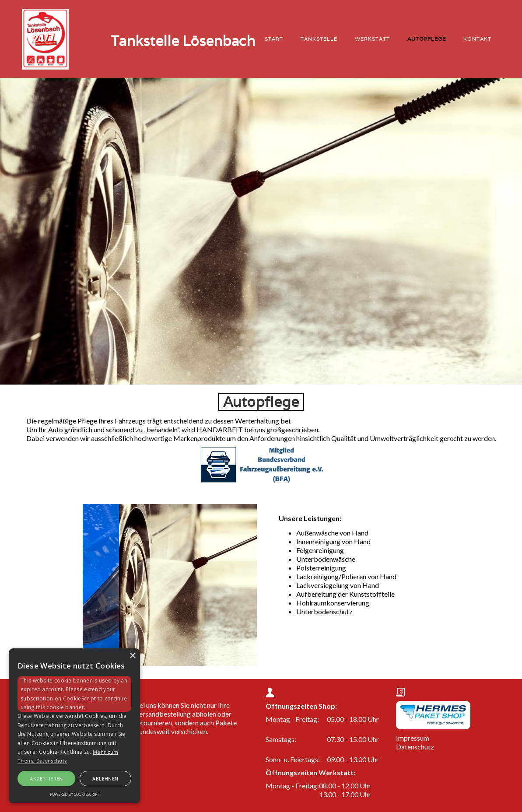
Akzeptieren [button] (46, 779)
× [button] (132, 656)
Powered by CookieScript (75, 794)
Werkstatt (372, 39)
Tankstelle (319, 39)
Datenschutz (415, 747)
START (274, 39)
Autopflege (427, 39)
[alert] (74, 726)
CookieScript (80, 698)
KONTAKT (477, 39)
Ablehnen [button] (105, 779)
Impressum (413, 738)
